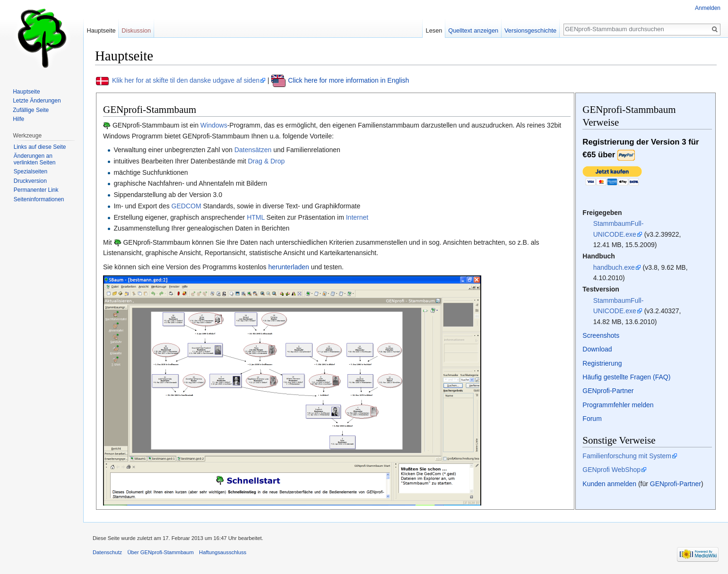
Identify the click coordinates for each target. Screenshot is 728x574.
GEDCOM (186, 206)
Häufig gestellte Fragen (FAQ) (626, 377)
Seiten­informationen (39, 199)
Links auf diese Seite (40, 147)
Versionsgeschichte (530, 30)
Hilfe (18, 119)
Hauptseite (101, 30)
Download (597, 349)
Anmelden (708, 8)
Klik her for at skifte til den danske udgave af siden (186, 80)
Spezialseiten (30, 171)
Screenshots (601, 335)
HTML (256, 217)
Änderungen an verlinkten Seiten (35, 159)
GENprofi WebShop (611, 470)
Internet (357, 217)
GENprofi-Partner (608, 391)
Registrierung (602, 363)
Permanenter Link (36, 190)
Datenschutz (107, 552)
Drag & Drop (266, 161)
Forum (592, 419)
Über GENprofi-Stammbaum (160, 552)
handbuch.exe (614, 267)
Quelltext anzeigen (473, 30)
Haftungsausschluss (223, 552)
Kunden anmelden (609, 484)
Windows (214, 125)
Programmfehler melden (618, 405)
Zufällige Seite (31, 110)
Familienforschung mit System (627, 456)
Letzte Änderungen (37, 101)
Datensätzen (253, 150)
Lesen (434, 30)
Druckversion (30, 181)
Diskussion (136, 30)
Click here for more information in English (348, 80)
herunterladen (288, 267)
